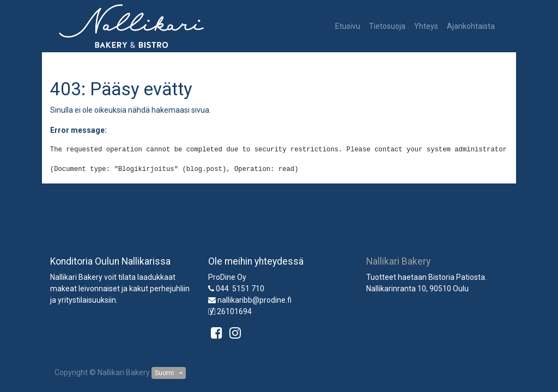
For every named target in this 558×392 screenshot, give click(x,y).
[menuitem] (348, 26)
